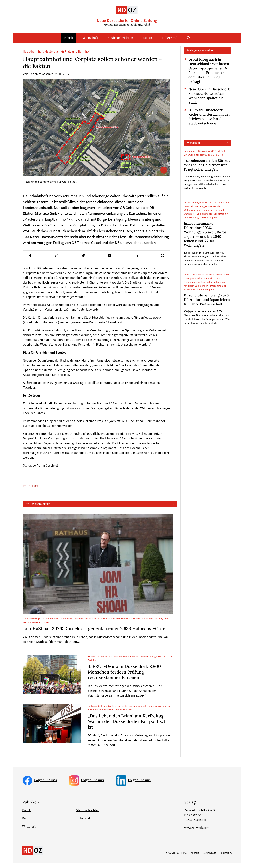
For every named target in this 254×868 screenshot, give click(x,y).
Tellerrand (170, 38)
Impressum (226, 858)
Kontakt (195, 858)
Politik (68, 38)
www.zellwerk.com (197, 833)
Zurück (33, 491)
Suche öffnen (189, 38)
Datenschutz (209, 858)
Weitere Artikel (41, 509)
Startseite (28, 47)
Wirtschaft (90, 38)
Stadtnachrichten (120, 38)
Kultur (147, 38)
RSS (185, 858)
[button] (30, 261)
